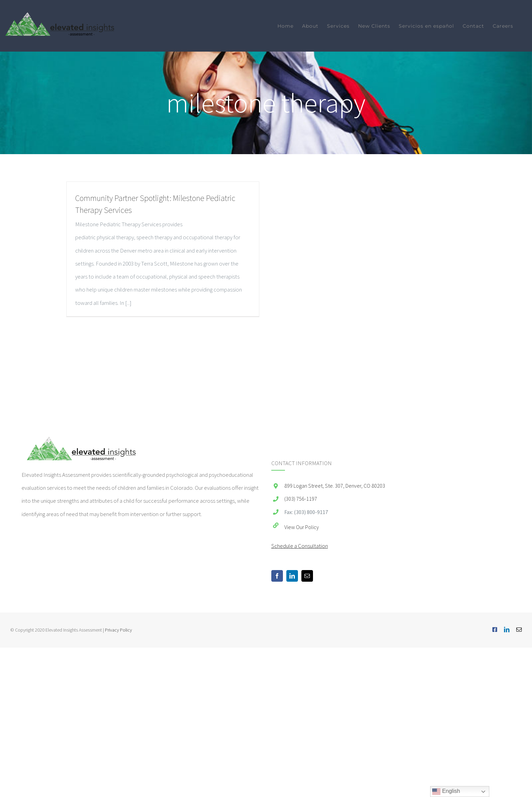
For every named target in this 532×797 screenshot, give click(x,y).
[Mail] (307, 576)
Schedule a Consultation (300, 546)
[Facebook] (277, 576)
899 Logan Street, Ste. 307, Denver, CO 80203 (335, 486)
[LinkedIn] (292, 576)
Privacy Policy (118, 630)
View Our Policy (302, 527)
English (446, 792)
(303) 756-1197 (301, 499)
